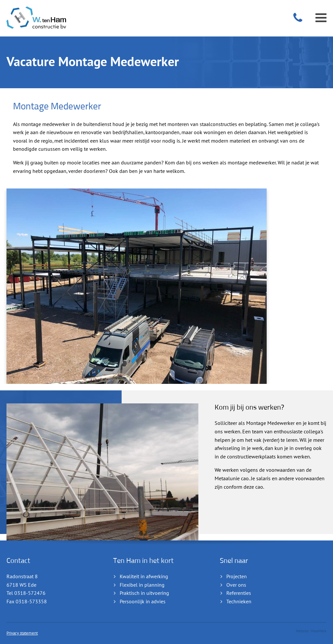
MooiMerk (319, 631)
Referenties (239, 593)
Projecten (237, 577)
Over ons (236, 585)
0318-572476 (30, 593)
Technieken (239, 602)
